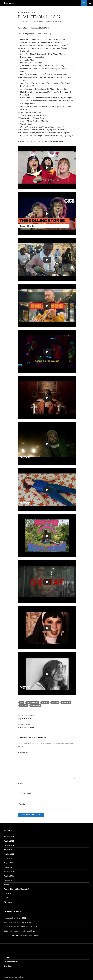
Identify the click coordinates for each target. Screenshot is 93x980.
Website (21, 804)
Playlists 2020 (9, 863)
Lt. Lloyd (34, 21)
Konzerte (7, 893)
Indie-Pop (45, 703)
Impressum (8, 957)
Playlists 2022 (23, 13)
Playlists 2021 (9, 858)
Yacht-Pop (24, 705)
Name (20, 783)
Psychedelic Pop (32, 703)
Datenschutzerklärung (12, 962)
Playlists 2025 (9, 841)
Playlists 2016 (9, 880)
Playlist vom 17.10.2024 (28, 927)
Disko (6, 898)
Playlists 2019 (9, 867)
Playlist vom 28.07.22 (46, 717)
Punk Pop (55, 703)
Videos (32, 13)
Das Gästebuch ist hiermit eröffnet (25, 935)
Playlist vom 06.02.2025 (21, 918)
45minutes (9, 3)
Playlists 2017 (9, 876)
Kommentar (23, 752)
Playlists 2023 (9, 850)
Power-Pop (66, 703)
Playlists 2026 (9, 837)
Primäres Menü (90, 3)
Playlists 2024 (9, 845)
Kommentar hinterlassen (51, 21)
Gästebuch (8, 902)
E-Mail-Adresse (24, 794)
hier (39, 141)
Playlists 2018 (9, 871)
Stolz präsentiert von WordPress (14, 977)
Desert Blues (35, 705)
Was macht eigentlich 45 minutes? (16, 889)
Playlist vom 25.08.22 (46, 726)
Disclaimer (8, 966)
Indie (22, 703)
